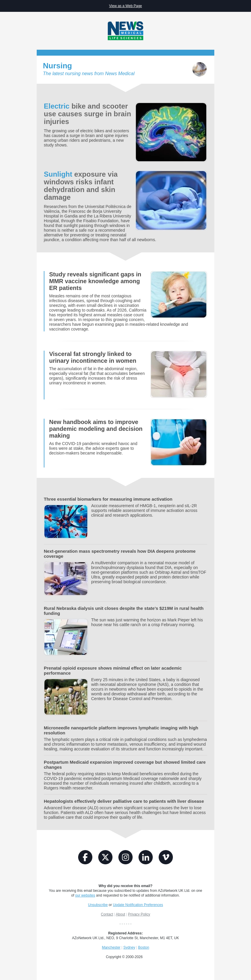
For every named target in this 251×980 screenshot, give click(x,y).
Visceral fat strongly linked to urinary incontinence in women (93, 357)
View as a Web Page (126, 6)
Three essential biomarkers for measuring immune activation (108, 499)
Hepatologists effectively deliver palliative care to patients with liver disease (124, 801)
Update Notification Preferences (138, 905)
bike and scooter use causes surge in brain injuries (87, 114)
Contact (107, 914)
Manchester (111, 947)
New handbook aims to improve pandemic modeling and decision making (96, 429)
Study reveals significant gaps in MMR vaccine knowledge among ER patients (95, 281)
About (120, 914)
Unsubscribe (98, 905)
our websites (85, 895)
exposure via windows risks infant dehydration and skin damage (81, 186)
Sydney (129, 947)
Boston (143, 947)
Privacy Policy (139, 914)
